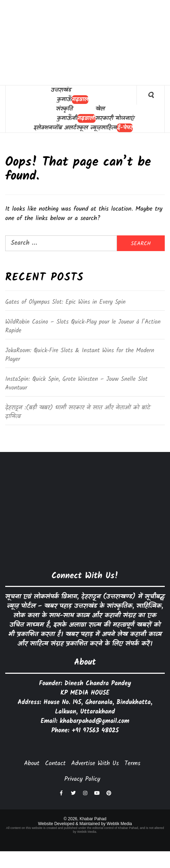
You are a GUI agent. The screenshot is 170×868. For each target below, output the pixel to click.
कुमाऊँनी (67, 118)
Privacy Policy (82, 779)
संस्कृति (65, 109)
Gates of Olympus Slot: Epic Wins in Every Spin (65, 302)
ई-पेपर (125, 128)
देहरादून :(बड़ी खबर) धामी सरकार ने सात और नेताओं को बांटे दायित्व (78, 413)
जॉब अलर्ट (64, 128)
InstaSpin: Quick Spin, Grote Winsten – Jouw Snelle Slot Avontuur (76, 384)
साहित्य (109, 128)
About (32, 764)
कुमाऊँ (64, 100)
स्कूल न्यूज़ (89, 128)
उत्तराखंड (61, 90)
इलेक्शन (43, 128)
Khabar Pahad (93, 819)
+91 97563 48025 (95, 731)
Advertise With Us (95, 764)
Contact (55, 764)
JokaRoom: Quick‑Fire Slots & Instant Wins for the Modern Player (80, 355)
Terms (132, 764)
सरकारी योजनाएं (115, 118)
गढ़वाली (87, 118)
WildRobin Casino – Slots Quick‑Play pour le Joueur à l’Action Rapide (83, 327)
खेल (100, 109)
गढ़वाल (80, 100)
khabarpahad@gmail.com (94, 721)
